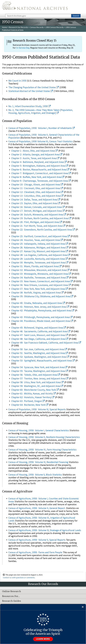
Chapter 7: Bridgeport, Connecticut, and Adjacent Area (41, 173)
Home (5, 27)
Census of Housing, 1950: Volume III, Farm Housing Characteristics (42, 450)
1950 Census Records (55, 27)
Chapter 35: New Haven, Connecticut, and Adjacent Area (42, 281)
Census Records (37, 27)
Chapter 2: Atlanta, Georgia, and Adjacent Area (37, 154)
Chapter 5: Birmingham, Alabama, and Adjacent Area (40, 166)
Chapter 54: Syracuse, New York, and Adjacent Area (39, 367)
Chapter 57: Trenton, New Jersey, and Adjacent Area (40, 379)
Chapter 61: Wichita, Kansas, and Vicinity (33, 394)
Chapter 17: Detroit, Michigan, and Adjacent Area (38, 211)
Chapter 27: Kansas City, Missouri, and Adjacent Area (40, 251)
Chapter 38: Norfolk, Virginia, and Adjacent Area (37, 293)
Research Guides (12, 601)
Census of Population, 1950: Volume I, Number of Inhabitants (42, 128)
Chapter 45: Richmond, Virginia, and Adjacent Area (39, 328)
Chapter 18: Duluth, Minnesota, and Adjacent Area (39, 215)
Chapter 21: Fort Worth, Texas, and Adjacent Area (38, 226)
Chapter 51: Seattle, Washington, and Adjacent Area (40, 353)
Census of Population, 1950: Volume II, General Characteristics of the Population (44, 136)
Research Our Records (18, 27)
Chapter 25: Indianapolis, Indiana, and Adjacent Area (40, 244)
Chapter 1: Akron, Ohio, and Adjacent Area (34, 151)
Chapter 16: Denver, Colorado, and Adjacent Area (38, 207)
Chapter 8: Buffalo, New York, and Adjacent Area (38, 177)
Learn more (43, 639)
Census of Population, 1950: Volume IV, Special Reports (37, 409)
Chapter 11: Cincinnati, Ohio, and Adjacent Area (37, 188)
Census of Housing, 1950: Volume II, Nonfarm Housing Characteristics (44, 437)
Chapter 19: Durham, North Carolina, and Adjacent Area (41, 218)
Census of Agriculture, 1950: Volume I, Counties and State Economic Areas (44, 500)
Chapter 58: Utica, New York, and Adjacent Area (37, 382)
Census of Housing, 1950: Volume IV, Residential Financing (38, 462)
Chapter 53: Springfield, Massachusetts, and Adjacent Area (43, 361)
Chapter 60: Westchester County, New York (35, 390)
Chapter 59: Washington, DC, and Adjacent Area (37, 386)
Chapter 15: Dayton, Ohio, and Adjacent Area (36, 203)
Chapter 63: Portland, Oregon (28, 401)
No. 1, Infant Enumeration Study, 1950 (30, 106)
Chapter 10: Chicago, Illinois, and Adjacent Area (37, 185)
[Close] (83, 607)
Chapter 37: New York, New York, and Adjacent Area (40, 289)
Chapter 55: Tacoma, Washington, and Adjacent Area (40, 371)
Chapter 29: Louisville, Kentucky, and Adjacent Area (40, 259)
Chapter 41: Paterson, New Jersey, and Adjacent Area (40, 307)
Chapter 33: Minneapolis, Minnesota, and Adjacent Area (41, 274)
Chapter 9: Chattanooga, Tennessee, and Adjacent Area (41, 181)
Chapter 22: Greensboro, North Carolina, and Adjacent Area (43, 230)
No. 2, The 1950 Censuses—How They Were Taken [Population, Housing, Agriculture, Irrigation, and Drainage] (41, 111)
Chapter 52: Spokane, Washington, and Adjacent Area (40, 357)
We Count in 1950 (17, 81)
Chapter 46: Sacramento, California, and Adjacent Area (41, 331)
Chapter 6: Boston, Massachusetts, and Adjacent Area (40, 170)
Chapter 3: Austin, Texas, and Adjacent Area (35, 158)
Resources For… (11, 596)
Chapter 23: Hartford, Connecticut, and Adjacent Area (41, 236)
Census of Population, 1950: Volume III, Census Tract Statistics (40, 141)
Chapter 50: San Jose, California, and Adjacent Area (39, 349)
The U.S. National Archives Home (35, 7)
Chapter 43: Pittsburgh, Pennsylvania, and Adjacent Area (42, 317)
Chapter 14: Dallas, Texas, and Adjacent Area (36, 200)
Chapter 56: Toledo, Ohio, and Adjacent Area (36, 375)
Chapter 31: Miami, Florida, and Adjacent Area (36, 266)
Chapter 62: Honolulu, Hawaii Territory (33, 397)
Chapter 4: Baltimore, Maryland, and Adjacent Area (39, 162)
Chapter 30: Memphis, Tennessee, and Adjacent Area (40, 263)
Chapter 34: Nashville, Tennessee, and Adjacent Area (40, 278)
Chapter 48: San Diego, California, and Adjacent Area (40, 339)
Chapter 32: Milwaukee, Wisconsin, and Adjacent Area (40, 270)
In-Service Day (23, 48)
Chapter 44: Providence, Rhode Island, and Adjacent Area (42, 321)
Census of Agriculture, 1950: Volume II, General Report (37, 508)
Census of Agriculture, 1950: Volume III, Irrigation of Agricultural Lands (42, 519)
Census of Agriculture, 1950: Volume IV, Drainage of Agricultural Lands (45, 530)
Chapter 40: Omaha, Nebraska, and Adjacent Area (38, 303)
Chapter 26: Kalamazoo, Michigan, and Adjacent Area (40, 248)
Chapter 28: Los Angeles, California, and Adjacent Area (41, 255)
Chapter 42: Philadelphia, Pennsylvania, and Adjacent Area (43, 311)
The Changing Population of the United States (34, 87)
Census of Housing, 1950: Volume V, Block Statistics (35, 475)
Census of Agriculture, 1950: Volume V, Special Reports (37, 540)
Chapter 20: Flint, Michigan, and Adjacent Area (37, 222)
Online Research (11, 591)
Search (76, 16)
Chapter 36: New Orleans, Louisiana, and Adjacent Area (41, 285)
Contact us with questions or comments (19, 578)
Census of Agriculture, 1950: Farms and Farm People (35, 552)
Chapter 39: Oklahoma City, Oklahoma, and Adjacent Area (42, 296)
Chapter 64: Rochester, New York (30, 405)
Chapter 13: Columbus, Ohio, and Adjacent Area (37, 196)
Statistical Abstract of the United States (31, 91)
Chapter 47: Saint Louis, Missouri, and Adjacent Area (40, 335)
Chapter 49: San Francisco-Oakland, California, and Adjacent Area (46, 343)
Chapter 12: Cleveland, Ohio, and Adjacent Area (37, 192)
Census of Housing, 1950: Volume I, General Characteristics (39, 430)
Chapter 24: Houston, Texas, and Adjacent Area (37, 240)
